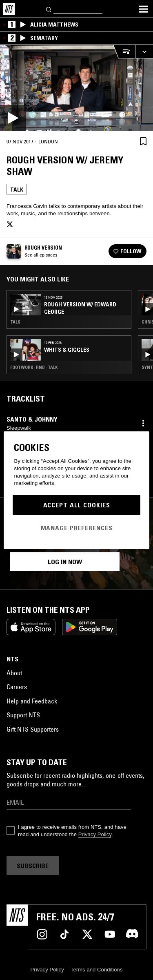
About (14, 673)
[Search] (49, 9)
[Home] (9, 9)
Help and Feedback (32, 701)
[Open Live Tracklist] (124, 52)
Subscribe (33, 866)
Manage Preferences (77, 528)
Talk (17, 190)
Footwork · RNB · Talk (34, 367)
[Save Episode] (143, 141)
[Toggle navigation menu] (143, 9)
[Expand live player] (144, 52)
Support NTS (23, 715)
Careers (17, 687)
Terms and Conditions (97, 970)
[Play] (76, 88)
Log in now (65, 562)
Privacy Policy (95, 834)
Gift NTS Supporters (33, 729)
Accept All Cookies (77, 505)
